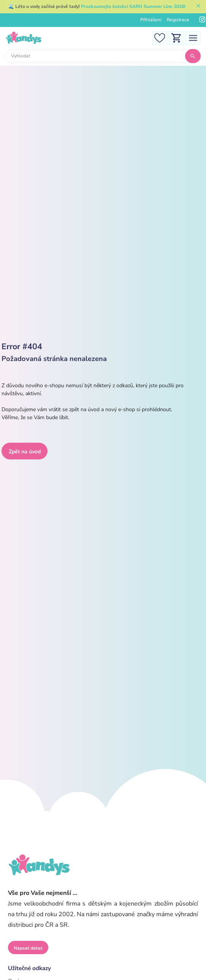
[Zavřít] (199, 7)
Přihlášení (151, 20)
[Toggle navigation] (193, 37)
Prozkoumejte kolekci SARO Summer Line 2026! (133, 6)
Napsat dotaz (28, 948)
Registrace (178, 20)
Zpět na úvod (25, 452)
